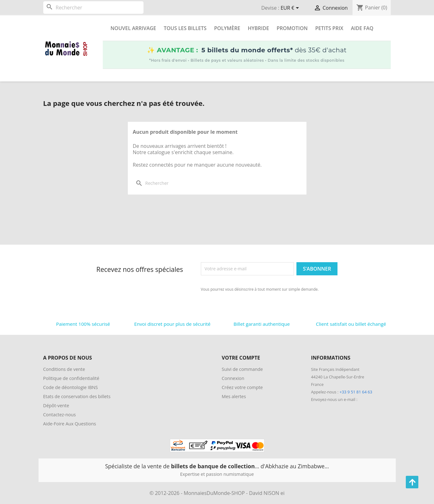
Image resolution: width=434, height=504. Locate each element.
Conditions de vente (64, 369)
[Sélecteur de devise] (291, 8)
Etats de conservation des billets (77, 396)
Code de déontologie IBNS (71, 387)
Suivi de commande (242, 369)
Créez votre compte (242, 387)
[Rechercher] (93, 8)
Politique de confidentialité (71, 378)
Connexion (233, 378)
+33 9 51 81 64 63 (356, 392)
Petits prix (329, 28)
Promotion (292, 28)
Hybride (259, 28)
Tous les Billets (185, 28)
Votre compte (241, 358)
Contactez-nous (60, 415)
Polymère (227, 28)
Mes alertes (234, 396)
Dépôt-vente (56, 405)
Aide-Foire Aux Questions (70, 424)
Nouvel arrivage (133, 28)
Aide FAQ (362, 28)
